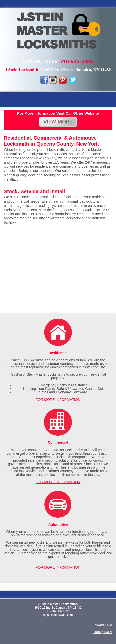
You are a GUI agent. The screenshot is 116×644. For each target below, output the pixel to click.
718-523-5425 (77, 61)
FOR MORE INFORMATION (58, 400)
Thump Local (103, 632)
